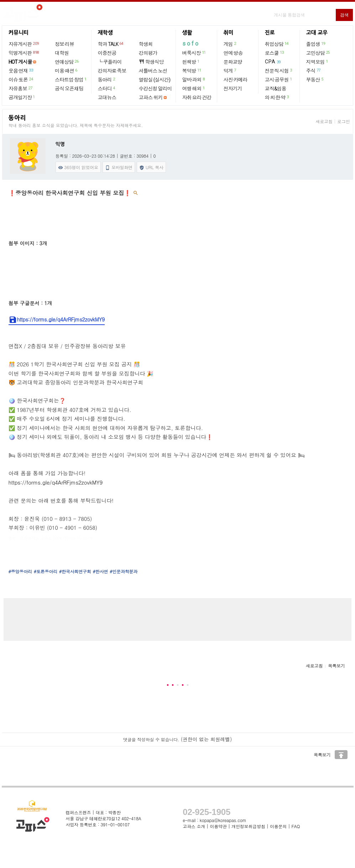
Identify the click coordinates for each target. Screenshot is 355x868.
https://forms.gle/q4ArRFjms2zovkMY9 (57, 320)
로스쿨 (275, 53)
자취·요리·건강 (197, 98)
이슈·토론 (21, 79)
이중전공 (107, 53)
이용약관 (218, 826)
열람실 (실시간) (155, 80)
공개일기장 (22, 97)
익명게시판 (24, 53)
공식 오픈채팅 (69, 89)
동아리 (107, 79)
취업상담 (277, 44)
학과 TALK (111, 44)
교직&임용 (276, 89)
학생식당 (151, 62)
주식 (314, 70)
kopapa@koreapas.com (223, 820)
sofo (191, 44)
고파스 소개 (194, 826)
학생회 (146, 44)
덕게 (230, 70)
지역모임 (317, 62)
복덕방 (192, 70)
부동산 (315, 79)
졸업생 (316, 44)
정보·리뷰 (64, 44)
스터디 (107, 88)
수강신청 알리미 (155, 89)
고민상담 (318, 53)
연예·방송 (233, 53)
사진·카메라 (236, 80)
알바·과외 (194, 79)
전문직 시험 (279, 70)
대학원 (62, 53)
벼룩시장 (194, 53)
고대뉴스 (107, 98)
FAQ (296, 826)
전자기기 (233, 89)
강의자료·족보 (112, 71)
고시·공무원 (279, 79)
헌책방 (191, 62)
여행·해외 (194, 88)
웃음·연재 (21, 70)
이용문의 (278, 826)
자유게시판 (24, 44)
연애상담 (67, 62)
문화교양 (233, 62)
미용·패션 (66, 70)
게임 (230, 44)
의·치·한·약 (277, 97)
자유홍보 (21, 88)
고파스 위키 (151, 98)
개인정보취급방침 (248, 826)
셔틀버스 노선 (153, 71)
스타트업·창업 (71, 79)
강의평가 (148, 53)
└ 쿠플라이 (110, 62)
